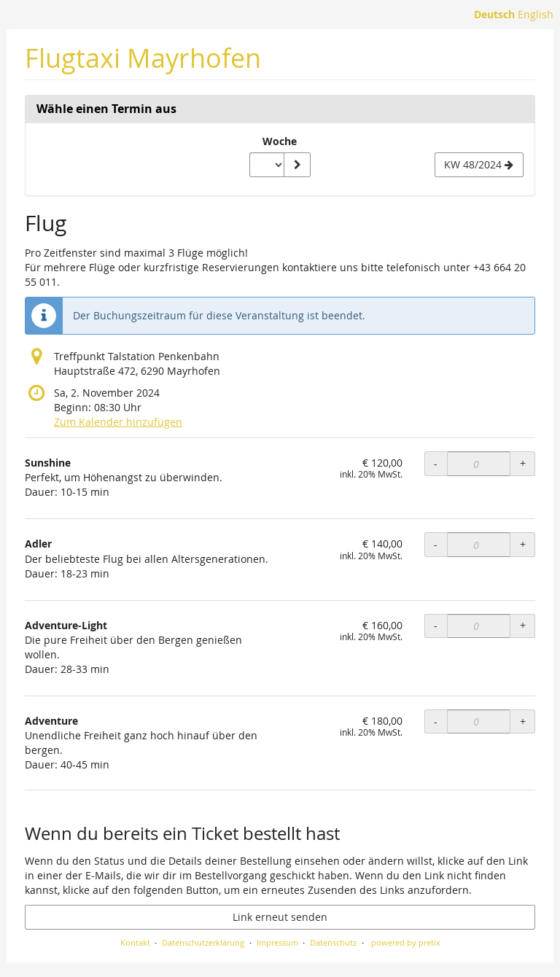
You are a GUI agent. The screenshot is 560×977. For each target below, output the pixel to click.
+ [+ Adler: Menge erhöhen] (523, 544)
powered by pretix (406, 942)
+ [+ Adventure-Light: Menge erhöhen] (523, 625)
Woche (280, 141)
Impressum (277, 942)
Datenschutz (333, 942)
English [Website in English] (536, 14)
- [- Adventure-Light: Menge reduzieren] (436, 625)
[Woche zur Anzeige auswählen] (267, 165)
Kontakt (135, 942)
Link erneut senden (280, 917)
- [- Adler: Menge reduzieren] (436, 544)
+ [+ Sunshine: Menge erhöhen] (523, 463)
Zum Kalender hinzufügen (118, 422)
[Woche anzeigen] (297, 165)
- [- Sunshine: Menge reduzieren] (436, 463)
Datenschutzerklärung (203, 942)
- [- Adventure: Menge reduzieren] (436, 721)
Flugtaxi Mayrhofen (143, 58)
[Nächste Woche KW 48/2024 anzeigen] (479, 165)
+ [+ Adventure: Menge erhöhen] (523, 721)
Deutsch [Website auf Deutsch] (494, 14)
